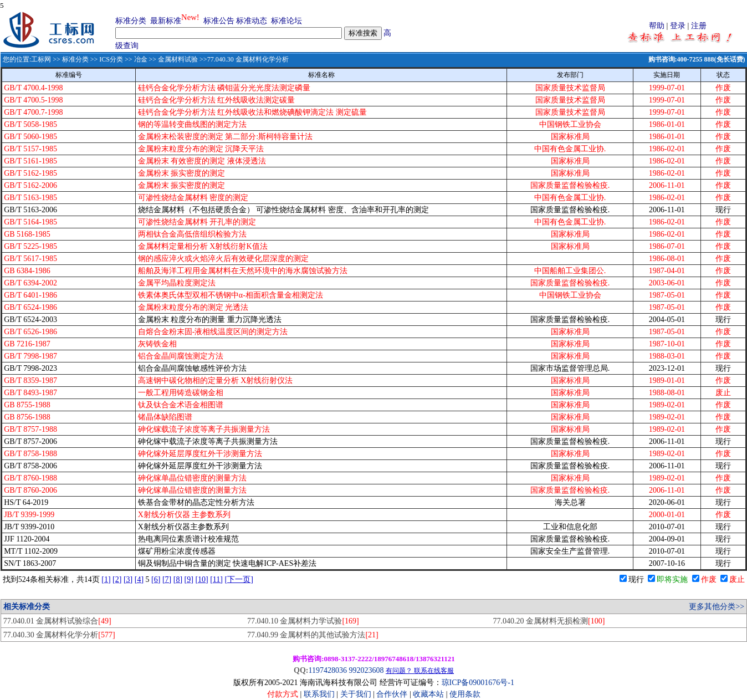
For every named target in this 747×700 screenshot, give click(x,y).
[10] (201, 579)
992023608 (366, 670)
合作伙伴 (392, 694)
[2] (117, 579)
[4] (139, 579)
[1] (106, 579)
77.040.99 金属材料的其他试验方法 (313, 635)
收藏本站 (428, 694)
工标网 (41, 59)
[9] (189, 579)
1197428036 (327, 670)
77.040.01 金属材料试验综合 (57, 621)
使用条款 (465, 694)
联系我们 (319, 694)
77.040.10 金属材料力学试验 (303, 621)
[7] (167, 579)
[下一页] (239, 579)
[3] (128, 579)
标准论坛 (286, 21)
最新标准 (166, 21)
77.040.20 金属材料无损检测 (549, 621)
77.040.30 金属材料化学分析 (59, 635)
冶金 (141, 59)
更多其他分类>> (717, 607)
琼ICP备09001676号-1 (478, 683)
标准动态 (252, 21)
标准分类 (131, 21)
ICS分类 (111, 59)
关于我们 (357, 694)
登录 (678, 26)
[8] (178, 579)
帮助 (657, 26)
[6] (156, 579)
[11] (216, 579)
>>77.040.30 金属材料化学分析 (243, 59)
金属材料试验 (178, 59)
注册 (699, 26)
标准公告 (219, 21)
